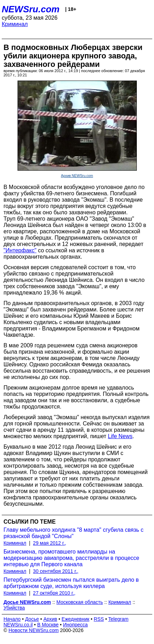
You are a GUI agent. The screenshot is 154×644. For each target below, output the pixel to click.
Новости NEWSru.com (34, 630)
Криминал (15, 24)
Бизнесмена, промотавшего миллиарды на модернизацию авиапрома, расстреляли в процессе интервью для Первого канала (71, 558)
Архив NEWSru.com (77, 176)
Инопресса (76, 625)
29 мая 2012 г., (50, 543)
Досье (32, 619)
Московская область (80, 602)
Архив (50, 619)
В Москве (48, 625)
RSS (99, 619)
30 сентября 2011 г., (56, 571)
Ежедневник (76, 619)
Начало (12, 619)
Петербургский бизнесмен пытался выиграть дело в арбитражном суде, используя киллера (71, 583)
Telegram (119, 619)
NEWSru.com (31, 9)
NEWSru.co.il (18, 625)
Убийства (14, 608)
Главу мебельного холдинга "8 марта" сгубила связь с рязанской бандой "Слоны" (73, 533)
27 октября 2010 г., (54, 593)
